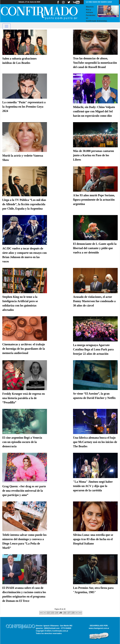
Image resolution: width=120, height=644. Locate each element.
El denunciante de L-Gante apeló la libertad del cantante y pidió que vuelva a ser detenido (95, 248)
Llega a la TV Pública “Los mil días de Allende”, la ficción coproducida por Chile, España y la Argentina (24, 204)
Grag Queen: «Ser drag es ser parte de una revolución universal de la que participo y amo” (24, 491)
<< (41, 613)
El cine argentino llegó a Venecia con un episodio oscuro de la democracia (22, 442)
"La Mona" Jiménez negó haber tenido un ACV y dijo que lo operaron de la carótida (93, 486)
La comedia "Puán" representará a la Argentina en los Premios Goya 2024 (24, 107)
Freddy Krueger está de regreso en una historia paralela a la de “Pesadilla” (24, 398)
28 (73, 613)
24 (57, 613)
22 (48, 613)
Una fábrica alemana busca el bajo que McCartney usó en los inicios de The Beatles (95, 442)
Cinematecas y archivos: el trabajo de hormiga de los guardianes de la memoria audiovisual (24, 349)
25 (61, 613)
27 (69, 613)
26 (65, 613)
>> (80, 613)
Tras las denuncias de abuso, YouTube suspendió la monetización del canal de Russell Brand (95, 63)
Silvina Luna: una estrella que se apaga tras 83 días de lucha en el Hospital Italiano (93, 539)
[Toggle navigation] (6, 26)
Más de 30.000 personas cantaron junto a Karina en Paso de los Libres (93, 155)
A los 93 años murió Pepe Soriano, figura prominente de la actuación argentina (94, 200)
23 (52, 613)
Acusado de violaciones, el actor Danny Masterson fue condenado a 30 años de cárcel (94, 301)
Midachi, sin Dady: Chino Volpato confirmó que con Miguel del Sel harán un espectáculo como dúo (94, 111)
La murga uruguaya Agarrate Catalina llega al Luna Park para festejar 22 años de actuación (93, 349)
